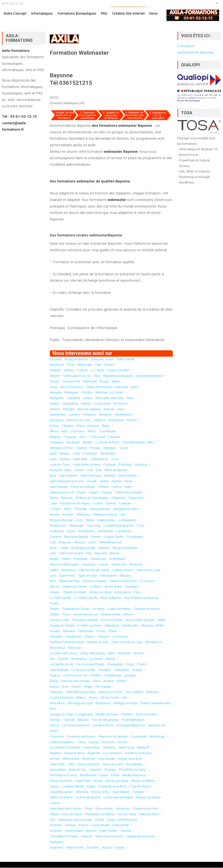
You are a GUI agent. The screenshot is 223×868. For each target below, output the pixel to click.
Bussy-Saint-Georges (140, 620)
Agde (53, 454)
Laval (53, 504)
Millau (116, 382)
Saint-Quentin (126, 359)
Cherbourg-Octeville (129, 493)
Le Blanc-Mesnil (73, 787)
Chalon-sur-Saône (75, 587)
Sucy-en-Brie (104, 809)
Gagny (91, 787)
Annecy (55, 592)
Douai (71, 531)
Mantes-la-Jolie (98, 642)
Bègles (88, 443)
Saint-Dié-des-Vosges (76, 681)
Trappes (103, 637)
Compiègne (135, 537)
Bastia (120, 848)
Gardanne (74, 398)
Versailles (56, 637)
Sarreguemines (100, 509)
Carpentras (122, 670)
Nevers (55, 515)
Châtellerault (113, 676)
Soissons (97, 359)
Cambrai (55, 537)
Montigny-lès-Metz (126, 509)
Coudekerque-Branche (119, 526)
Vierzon (55, 409)
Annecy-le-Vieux (101, 592)
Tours (115, 459)
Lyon (53, 576)
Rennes (65, 459)
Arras (53, 548)
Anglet (54, 559)
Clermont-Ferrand (71, 554)
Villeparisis (112, 626)
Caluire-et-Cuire (123, 570)
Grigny (88, 687)
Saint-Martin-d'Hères (87, 465)
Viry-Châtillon (134, 692)
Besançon (57, 421)
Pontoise (56, 826)
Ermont (84, 826)
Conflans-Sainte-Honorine (67, 642)
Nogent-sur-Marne (148, 798)
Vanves (94, 742)
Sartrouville (86, 631)
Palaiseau (56, 692)
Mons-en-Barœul (61, 520)
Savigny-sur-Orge (61, 715)
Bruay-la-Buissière (125, 548)
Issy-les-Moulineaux (106, 720)
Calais (64, 548)
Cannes (83, 370)
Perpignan (81, 559)
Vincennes (123, 809)
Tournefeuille (107, 431)
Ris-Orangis (103, 687)
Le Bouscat (97, 437)
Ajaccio (108, 848)
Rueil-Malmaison (133, 720)
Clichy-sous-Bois (89, 764)
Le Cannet (98, 370)
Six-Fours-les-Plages (90, 665)
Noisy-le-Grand (113, 764)
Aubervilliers (58, 770)
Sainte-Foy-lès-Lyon (123, 581)
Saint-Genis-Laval (148, 570)
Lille (123, 515)
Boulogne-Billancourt (131, 726)
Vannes (111, 504)
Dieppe (54, 609)
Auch (83, 437)
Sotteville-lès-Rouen (76, 609)
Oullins (54, 570)
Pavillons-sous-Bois (138, 753)
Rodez (105, 382)
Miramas (102, 393)
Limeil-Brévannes (61, 792)
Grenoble (141, 465)
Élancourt (75, 648)
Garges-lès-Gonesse (141, 836)
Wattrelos (84, 515)
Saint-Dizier (136, 498)
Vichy (71, 365)
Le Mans (96, 587)
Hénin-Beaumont (111, 542)
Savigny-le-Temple (62, 626)
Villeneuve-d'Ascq (105, 515)
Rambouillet (130, 626)
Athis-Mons (57, 703)
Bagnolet (94, 753)
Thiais (88, 809)
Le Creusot (147, 581)
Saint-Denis (57, 764)
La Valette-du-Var (62, 665)
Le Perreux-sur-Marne (118, 798)
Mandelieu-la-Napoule (118, 376)
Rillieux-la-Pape (70, 581)
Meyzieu (125, 576)
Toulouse (70, 437)
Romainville (134, 764)
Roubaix (68, 515)
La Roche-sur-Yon (76, 676)
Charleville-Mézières (150, 376)
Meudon (83, 720)
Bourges (69, 409)
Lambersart (124, 531)
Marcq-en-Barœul (76, 537)
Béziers (65, 454)
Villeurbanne (108, 576)
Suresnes (108, 742)
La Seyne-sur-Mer (84, 670)
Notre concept (15, 13)
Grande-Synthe (114, 537)
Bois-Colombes (147, 715)
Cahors (117, 487)
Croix (141, 526)
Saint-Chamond (91, 476)
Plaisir (113, 631)
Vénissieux (69, 570)
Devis (154, 13)
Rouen (54, 604)
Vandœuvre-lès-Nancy (75, 504)
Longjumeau (84, 715)
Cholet (81, 493)
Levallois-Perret (103, 726)
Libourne (114, 437)
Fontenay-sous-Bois (112, 787)
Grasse (109, 365)
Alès (65, 431)
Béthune (104, 548)
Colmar (103, 565)
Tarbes (66, 559)
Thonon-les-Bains (75, 592)
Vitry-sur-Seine (72, 814)
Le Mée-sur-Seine (90, 626)
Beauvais (65, 542)
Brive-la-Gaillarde (89, 409)
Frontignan (90, 454)
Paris (137, 592)
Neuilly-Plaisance (134, 776)
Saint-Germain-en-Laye (127, 642)
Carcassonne (71, 382)
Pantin (115, 776)
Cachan (55, 803)
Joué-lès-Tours (60, 465)
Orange (137, 670)
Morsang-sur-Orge (80, 703)
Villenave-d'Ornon (61, 448)
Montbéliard (123, 415)
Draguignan (115, 665)
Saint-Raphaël (59, 670)
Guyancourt (74, 637)
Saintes (86, 404)
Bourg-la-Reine (75, 753)
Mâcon (54, 587)
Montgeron (103, 703)
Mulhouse (136, 565)
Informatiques (42, 13)
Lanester (125, 504)
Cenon (124, 448)
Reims (54, 498)
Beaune (109, 409)
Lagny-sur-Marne (119, 609)
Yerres (93, 698)
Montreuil (89, 759)
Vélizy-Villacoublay (93, 653)
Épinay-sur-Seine (117, 781)
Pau (89, 554)
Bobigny (110, 770)
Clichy (82, 742)
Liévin (92, 542)
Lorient (98, 504)
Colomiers (78, 431)
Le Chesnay (120, 637)
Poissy (101, 631)
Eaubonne (57, 842)
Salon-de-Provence (100, 387)
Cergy (111, 820)
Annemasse (123, 592)
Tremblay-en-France (63, 776)
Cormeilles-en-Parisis (64, 836)
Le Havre (99, 609)
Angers (94, 493)
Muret (92, 431)
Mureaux (69, 631)
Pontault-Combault (85, 620)
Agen (128, 487)
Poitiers (96, 676)
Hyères (110, 659)
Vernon (132, 421)
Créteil (100, 820)
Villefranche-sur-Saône (94, 570)
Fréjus (130, 665)
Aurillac (55, 404)
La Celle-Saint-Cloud (63, 653)
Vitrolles (87, 393)
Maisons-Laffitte (152, 626)
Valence (100, 421)
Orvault (92, 481)
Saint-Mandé (121, 792)
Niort (112, 653)
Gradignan (57, 443)
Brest (106, 426)
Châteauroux (100, 459)
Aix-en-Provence (72, 387)
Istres (54, 387)
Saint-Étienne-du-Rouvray (141, 598)
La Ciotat (117, 393)
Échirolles (125, 465)
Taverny (126, 831)
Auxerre (109, 681)
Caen (130, 398)
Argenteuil (56, 848)
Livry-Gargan (107, 759)
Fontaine (110, 465)
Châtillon (127, 715)
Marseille (122, 387)
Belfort (122, 681)
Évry (65, 687)
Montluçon (57, 365)
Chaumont (118, 498)
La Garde (96, 659)
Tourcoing (94, 526)
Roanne (110, 476)
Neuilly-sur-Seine (107, 715)
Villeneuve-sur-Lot (62, 493)
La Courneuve (113, 753)
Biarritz (115, 554)
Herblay (70, 826)
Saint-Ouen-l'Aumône (109, 836)
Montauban (79, 659)
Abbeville (124, 653)
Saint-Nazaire (59, 487)
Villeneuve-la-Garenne (113, 737)
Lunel (53, 459)
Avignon (55, 676)
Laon (110, 359)
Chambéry (132, 587)
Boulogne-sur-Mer (84, 548)
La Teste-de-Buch (108, 443)
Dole (90, 470)
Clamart (69, 720)
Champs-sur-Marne (147, 609)
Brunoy (54, 687)
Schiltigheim (117, 559)
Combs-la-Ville (60, 620)
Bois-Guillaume (111, 598)
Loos (79, 520)
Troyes (54, 382)
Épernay (67, 498)
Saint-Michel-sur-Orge (81, 692)
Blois (53, 476)
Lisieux (88, 398)
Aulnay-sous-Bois (130, 759)
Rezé (128, 481)
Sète (77, 454)
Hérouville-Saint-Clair (110, 398)
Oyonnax (56, 359)
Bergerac (106, 415)
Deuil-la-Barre (74, 831)
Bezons (92, 831)
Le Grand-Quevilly (86, 598)
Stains (104, 776)
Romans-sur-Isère (79, 421)
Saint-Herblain (128, 476)
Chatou (90, 637)
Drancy (54, 787)
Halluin (90, 520)
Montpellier (108, 454)
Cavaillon (105, 670)
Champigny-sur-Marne (100, 814)
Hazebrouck (58, 526)
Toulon (142, 665)
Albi (52, 659)
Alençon (80, 542)
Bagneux (56, 753)
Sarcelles (93, 848)
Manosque (85, 365)
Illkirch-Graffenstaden (64, 565)
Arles (135, 387)
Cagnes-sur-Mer (118, 370)
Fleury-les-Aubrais (83, 487)
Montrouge (157, 737)
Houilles (55, 631)
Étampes (152, 692)
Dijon (121, 409)
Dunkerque (57, 531)
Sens (97, 681)
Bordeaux (73, 443)
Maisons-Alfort (149, 814)
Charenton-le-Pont (145, 809)
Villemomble (71, 759)
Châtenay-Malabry (62, 742)
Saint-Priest (67, 576)
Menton (55, 376)
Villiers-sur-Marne (61, 798)
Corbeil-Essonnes (62, 698)
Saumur (107, 493)
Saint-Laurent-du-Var (77, 376)
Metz (68, 509)
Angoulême (70, 404)
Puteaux (55, 720)
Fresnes (138, 792)
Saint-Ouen (83, 781)
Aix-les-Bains (113, 587)
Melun (162, 620)
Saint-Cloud (126, 748)
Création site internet (128, 13)
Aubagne (56, 393)
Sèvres (123, 742)
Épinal (54, 681)
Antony (54, 726)
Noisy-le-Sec (78, 770)
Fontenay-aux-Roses (81, 737)
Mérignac (110, 448)
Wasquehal (105, 531)
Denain (96, 537)
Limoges (130, 676)
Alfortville (82, 792)
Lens (53, 554)
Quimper (93, 426)
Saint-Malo (81, 459)
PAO (104, 13)
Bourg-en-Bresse (76, 359)
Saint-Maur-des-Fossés (65, 809)
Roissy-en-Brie (111, 615)
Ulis (124, 698)
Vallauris (55, 370)
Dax (99, 470)
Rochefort (121, 404)
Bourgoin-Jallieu (61, 470)
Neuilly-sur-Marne (143, 781)
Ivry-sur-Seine (127, 814)
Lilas (71, 764)
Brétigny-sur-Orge (126, 703)
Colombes (57, 737)
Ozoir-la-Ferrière (112, 620)
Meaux (129, 615)
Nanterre (109, 748)
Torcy (67, 615)
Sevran (54, 759)
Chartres (68, 426)
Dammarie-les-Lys (86, 615)
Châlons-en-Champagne (92, 498)
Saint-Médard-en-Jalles (138, 443)
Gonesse (56, 831)
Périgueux (90, 415)
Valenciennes (107, 520)
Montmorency (128, 820)
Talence (82, 448)
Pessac (95, 448)
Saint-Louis (119, 565)
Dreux (81, 426)
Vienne (79, 470)
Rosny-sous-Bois (61, 781)
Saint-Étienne (68, 476)
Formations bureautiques (77, 13)
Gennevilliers (92, 748)
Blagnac (55, 437)
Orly (52, 820)
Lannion (74, 415)
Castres (63, 659)
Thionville (81, 509)
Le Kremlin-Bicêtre (88, 798)
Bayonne (101, 554)
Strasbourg (98, 559)
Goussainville (101, 826)
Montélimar (116, 421)
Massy (81, 698)
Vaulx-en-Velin (88, 576)
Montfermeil (88, 776)
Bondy (98, 781)
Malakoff (143, 748)
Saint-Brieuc (58, 415)
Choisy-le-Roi (101, 792)
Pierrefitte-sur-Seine (133, 770)
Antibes (69, 370)
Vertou (104, 481)
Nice (97, 376)
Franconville (121, 826)
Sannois (87, 836)
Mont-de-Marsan (116, 470)
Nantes (117, 481)
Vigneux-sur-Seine (110, 692)
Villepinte (96, 770)
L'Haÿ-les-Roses (140, 787)
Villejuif (54, 814)
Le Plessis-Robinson (76, 726)
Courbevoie (139, 737)
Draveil (76, 687)
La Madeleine (128, 520)
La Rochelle (103, 404)
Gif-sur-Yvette (110, 698)
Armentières (87, 531)
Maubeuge (77, 526)
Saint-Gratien (109, 831)
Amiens (139, 653)
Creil (53, 542)
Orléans (103, 487)
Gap (98, 365)
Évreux (54, 426)
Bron (53, 581)
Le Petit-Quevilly (60, 598)
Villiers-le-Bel (75, 848)
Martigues (72, 393)
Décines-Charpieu (95, 581)
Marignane (57, 398)
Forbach (55, 509)
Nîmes (54, 431)
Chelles (55, 615)
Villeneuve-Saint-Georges (75, 820)
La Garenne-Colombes (65, 748)
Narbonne (90, 382)
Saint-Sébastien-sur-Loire (67, 481)
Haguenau (89, 565)
